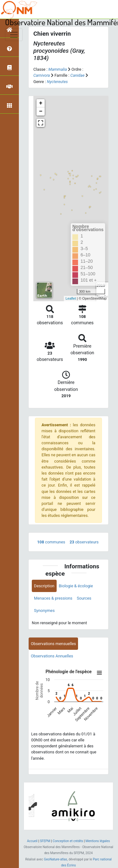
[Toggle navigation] (14, 35)
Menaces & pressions (53, 598)
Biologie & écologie (76, 586)
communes (51, 542)
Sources (84, 598)
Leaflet (71, 298)
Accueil (32, 841)
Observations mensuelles (53, 644)
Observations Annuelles (52, 656)
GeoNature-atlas (55, 859)
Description (44, 586)
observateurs (84, 542)
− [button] (41, 111)
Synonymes (44, 611)
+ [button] (41, 103)
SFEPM (45, 841)
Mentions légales (98, 841)
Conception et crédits (68, 841)
